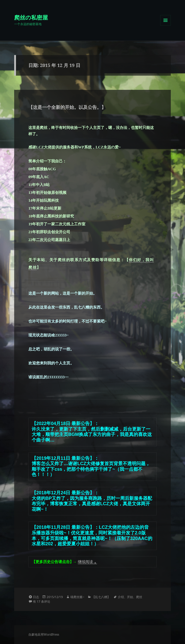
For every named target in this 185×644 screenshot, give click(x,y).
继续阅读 (87, 562)
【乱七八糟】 (101, 597)
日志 (36, 597)
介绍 (121, 597)
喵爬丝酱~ (77, 597)
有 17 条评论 (42, 601)
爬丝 (139, 597)
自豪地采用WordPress (44, 634)
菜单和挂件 (165, 26)
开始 (130, 597)
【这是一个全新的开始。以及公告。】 (67, 107)
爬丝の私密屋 (31, 17)
